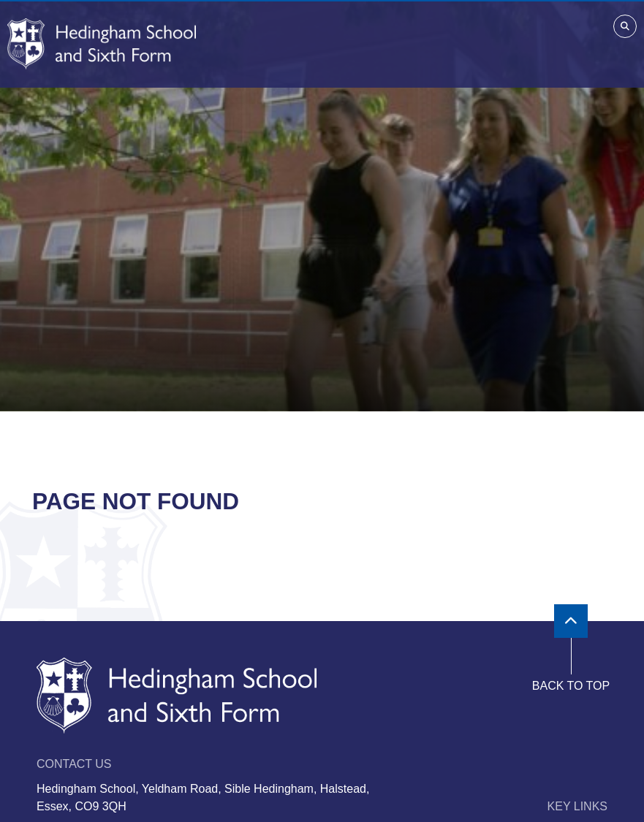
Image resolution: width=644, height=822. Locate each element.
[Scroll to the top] (571, 621)
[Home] (102, 44)
